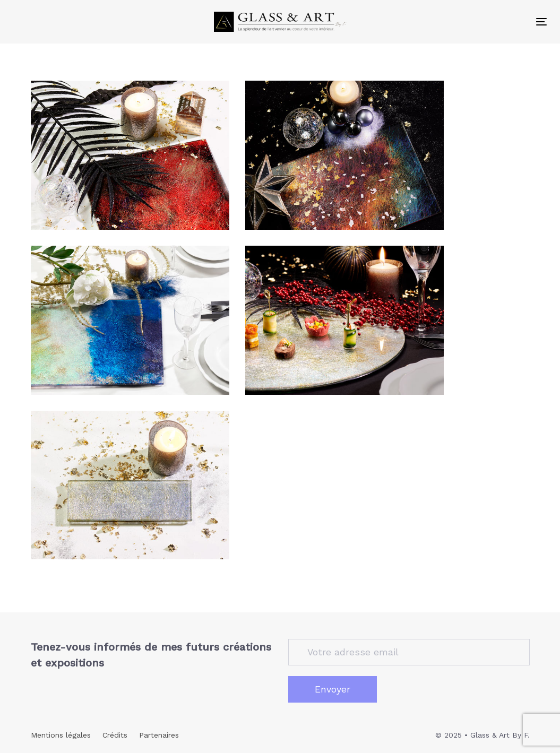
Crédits (115, 735)
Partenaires (159, 735)
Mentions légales (61, 735)
